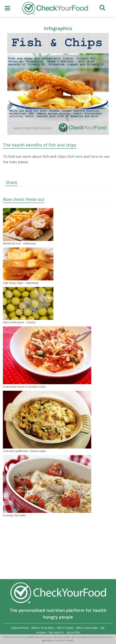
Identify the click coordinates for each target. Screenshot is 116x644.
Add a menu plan (87, 628)
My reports (56, 632)
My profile (73, 632)
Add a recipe (65, 628)
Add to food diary (43, 628)
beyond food (20, 628)
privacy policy (19, 637)
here (78, 156)
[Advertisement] (58, 548)
